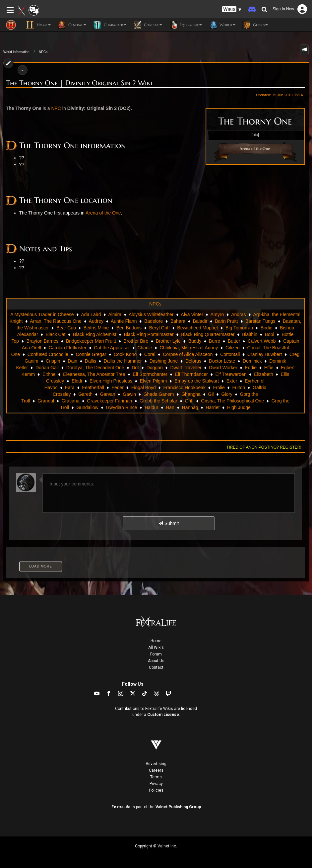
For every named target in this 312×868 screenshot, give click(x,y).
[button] (232, 9)
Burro (215, 341)
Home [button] (38, 25)
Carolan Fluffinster (68, 348)
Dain (72, 361)
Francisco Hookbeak (184, 388)
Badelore (154, 321)
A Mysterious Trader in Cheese (42, 314)
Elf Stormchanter (150, 374)
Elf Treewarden (231, 374)
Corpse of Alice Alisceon (188, 354)
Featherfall (93, 388)
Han (170, 407)
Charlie (145, 348)
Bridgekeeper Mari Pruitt (91, 341)
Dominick (252, 361)
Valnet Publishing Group (178, 807)
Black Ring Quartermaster (208, 334)
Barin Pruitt (226, 321)
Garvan (108, 394)
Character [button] (110, 25)
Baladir (200, 321)
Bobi (270, 334)
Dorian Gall (47, 368)
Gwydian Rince (121, 407)
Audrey (96, 321)
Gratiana (71, 401)
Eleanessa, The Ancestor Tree (94, 374)
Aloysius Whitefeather (151, 314)
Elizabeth (264, 374)
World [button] (222, 25)
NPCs (43, 52)
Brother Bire (136, 341)
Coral (150, 354)
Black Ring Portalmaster (149, 334)
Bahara (178, 321)
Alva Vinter (192, 314)
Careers (156, 770)
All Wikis (156, 648)
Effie (269, 368)
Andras (238, 314)
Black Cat (55, 334)
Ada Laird (91, 314)
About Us (156, 661)
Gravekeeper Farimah (109, 401)
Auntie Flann (124, 321)
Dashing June (164, 361)
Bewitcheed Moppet (197, 328)
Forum (156, 654)
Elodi (77, 381)
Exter (232, 381)
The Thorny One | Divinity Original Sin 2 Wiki (79, 83)
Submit (169, 523)
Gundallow (88, 407)
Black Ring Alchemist (95, 334)
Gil (211, 394)
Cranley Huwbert (265, 354)
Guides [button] (255, 25)
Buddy (195, 341)
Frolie (219, 388)
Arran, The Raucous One (56, 321)
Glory (227, 394)
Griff (189, 401)
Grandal (46, 401)
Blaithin (250, 334)
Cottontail (230, 354)
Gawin (129, 394)
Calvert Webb (262, 341)
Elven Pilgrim (154, 381)
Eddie (251, 368)
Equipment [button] (185, 25)
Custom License (163, 715)
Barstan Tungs (260, 321)
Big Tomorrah (239, 328)
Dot (135, 368)
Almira (115, 314)
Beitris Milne (96, 328)
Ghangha (191, 394)
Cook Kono (125, 354)
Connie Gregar (91, 354)
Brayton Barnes (43, 341)
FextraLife (121, 807)
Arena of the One (103, 213)
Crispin (53, 361)
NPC (56, 108)
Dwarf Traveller (186, 368)
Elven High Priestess (111, 381)
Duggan (155, 368)
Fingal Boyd (144, 388)
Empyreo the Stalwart (197, 381)
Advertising (156, 764)
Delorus (193, 361)
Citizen (233, 348)
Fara (70, 388)
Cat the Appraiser (112, 348)
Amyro (217, 314)
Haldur (151, 407)
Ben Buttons (129, 328)
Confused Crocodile (48, 354)
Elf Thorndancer (191, 374)
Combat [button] (148, 25)
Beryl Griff (159, 328)
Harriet (213, 407)
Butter (234, 341)
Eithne (49, 374)
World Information (16, 52)
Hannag (190, 407)
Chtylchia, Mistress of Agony (189, 348)
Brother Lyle (168, 341)
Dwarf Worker (223, 368)
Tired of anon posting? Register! (264, 447)
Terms (156, 777)
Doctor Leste (222, 361)
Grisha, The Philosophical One (232, 401)
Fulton (239, 388)
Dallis (91, 361)
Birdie (267, 328)
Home (156, 641)
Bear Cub (66, 328)
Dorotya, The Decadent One (95, 368)
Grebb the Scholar (158, 401)
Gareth (85, 394)
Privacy (156, 784)
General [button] (72, 25)
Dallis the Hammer (123, 361)
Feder (118, 388)
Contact (156, 667)
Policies (156, 790)
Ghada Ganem (159, 394)
